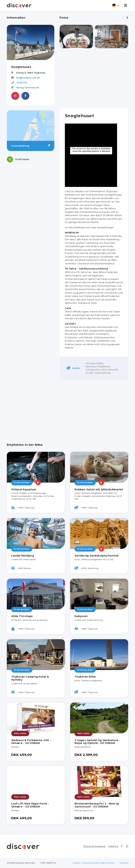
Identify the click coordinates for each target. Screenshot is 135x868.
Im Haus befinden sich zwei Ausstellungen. (90, 227)
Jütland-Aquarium (24, 489)
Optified (124, 863)
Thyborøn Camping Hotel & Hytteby (30, 678)
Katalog (113, 846)
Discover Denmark (94, 846)
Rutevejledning (31, 146)
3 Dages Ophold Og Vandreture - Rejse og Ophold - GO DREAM (97, 742)
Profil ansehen (22, 483)
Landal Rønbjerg (23, 556)
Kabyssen (81, 616)
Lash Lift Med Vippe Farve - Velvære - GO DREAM (30, 805)
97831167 (22, 83)
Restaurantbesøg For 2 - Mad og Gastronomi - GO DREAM (97, 805)
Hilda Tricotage (22, 616)
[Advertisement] (94, 78)
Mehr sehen (20, 733)
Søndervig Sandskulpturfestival (97, 556)
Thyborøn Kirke (85, 677)
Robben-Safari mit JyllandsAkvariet (99, 489)
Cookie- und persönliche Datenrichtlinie (93, 863)
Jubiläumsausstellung (93, 269)
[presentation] (123, 18)
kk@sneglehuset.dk (28, 78)
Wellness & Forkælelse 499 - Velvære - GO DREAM (31, 742)
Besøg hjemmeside (28, 88)
